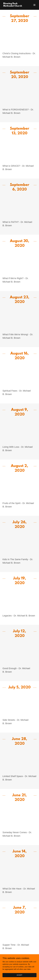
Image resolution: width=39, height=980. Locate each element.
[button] (34, 5)
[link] (14, 6)
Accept (19, 975)
